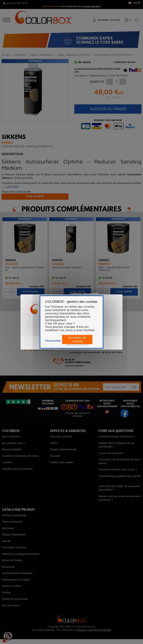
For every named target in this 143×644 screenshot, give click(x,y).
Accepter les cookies (77, 340)
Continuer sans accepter (85, 294)
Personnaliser (53, 341)
